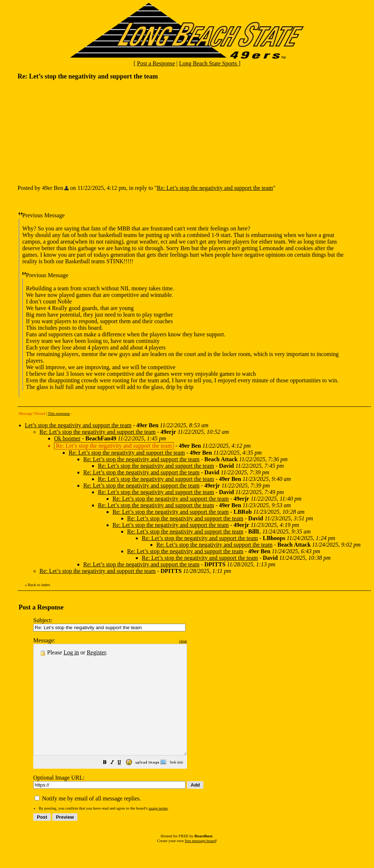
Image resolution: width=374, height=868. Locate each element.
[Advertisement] (72, 132)
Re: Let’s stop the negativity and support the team (215, 188)
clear (201, 641)
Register (96, 652)
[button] (123, 785)
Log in (71, 652)
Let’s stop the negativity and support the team (78, 425)
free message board (200, 863)
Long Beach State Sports (209, 63)
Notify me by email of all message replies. (88, 820)
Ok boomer (67, 438)
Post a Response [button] (156, 63)
